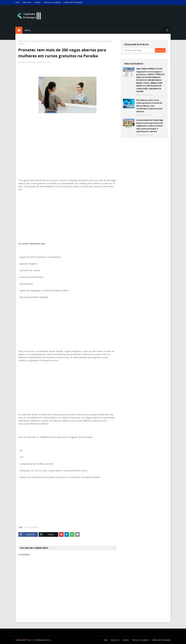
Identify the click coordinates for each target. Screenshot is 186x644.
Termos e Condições (52, 2)
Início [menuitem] (28, 30)
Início (18, 2)
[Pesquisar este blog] (139, 50)
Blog (49, 640)
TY (32, 640)
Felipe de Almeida (28, 62)
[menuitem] (19, 30)
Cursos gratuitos (38, 41)
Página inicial (24, 41)
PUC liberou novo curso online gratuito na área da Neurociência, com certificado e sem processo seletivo (149, 106)
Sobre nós (27, 2)
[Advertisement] (67, 150)
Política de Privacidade (73, 2)
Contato (37, 2)
